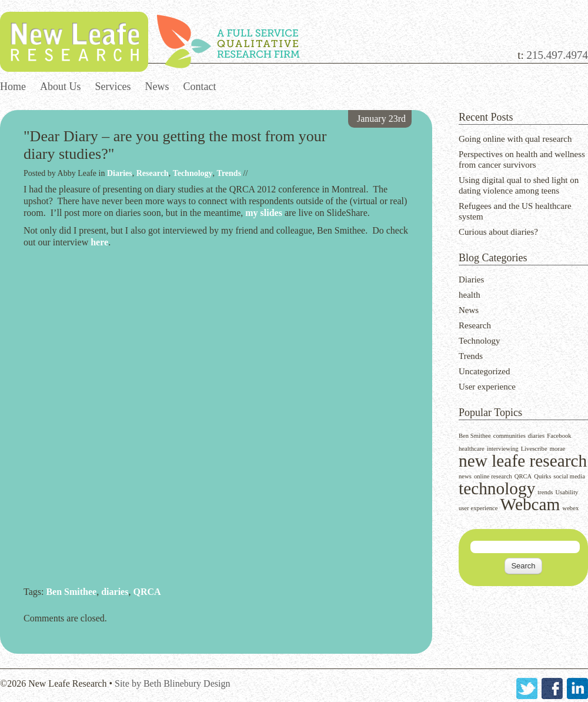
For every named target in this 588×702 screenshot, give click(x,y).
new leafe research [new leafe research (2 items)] (523, 461)
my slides (264, 213)
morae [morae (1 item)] (558, 449)
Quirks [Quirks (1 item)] (542, 476)
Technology (480, 341)
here (99, 242)
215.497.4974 (558, 55)
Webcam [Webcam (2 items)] (530, 504)
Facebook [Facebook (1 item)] (559, 436)
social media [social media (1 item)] (569, 476)
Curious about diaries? (498, 232)
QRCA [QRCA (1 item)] (523, 476)
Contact (200, 86)
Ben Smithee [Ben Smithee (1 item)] (475, 436)
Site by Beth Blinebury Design (172, 683)
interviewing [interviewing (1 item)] (503, 449)
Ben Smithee (71, 592)
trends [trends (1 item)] (545, 492)
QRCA (147, 592)
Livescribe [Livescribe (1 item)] (534, 449)
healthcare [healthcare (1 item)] (472, 449)
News (157, 86)
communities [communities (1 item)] (510, 436)
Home (13, 86)
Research (475, 325)
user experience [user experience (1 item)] (478, 508)
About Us (61, 86)
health (470, 295)
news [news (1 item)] (465, 476)
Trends (471, 356)
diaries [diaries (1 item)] (536, 436)
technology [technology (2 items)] (497, 488)
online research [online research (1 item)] (493, 476)
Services (113, 86)
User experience (487, 387)
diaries (115, 592)
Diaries (471, 280)
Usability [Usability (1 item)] (567, 492)
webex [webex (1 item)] (570, 508)
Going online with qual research (515, 139)
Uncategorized (484, 371)
